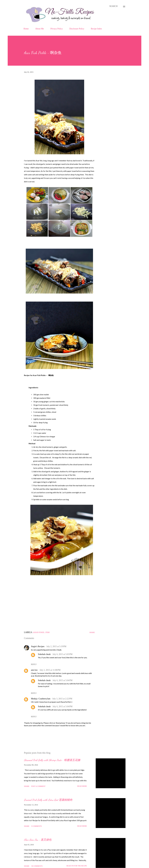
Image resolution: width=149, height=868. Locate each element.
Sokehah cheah (44, 654)
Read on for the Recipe (77, 866)
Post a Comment (38, 786)
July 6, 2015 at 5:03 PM (62, 654)
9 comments (37, 826)
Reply (34, 664)
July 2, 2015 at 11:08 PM (50, 670)
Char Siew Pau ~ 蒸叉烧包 (38, 840)
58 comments (37, 866)
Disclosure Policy (77, 29)
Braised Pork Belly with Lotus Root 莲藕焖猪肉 (48, 800)
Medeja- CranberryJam (41, 699)
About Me (40, 29)
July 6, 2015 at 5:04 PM (62, 680)
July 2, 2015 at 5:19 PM (56, 646)
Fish (48, 632)
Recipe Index (96, 29)
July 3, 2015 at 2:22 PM (62, 699)
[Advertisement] (59, 606)
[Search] (113, 6)
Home (26, 29)
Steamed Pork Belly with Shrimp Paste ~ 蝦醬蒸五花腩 (52, 760)
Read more (82, 786)
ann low (34, 670)
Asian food (39, 632)
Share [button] (92, 632)
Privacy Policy (57, 29)
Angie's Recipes (38, 646)
